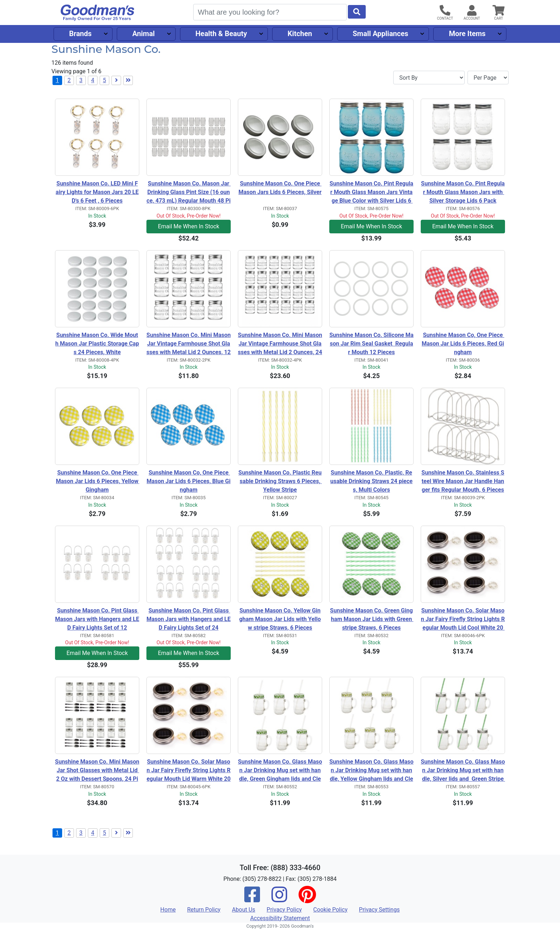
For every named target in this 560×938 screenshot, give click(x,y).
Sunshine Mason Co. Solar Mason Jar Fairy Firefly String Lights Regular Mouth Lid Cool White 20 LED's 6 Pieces (463, 620)
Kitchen (300, 34)
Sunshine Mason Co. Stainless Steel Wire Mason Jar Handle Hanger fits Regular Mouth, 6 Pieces (463, 481)
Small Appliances (381, 34)
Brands (80, 34)
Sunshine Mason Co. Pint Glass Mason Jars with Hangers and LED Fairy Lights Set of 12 (97, 619)
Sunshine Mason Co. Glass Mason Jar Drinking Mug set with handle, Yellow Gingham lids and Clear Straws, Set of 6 (371, 771)
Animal (143, 34)
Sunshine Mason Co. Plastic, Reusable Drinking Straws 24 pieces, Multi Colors (371, 481)
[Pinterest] (307, 899)
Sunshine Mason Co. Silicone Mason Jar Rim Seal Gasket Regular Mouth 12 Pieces (371, 344)
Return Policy (204, 910)
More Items (467, 34)
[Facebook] (252, 899)
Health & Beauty (221, 34)
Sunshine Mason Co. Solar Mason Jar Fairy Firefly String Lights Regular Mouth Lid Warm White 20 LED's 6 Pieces (189, 771)
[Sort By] (429, 78)
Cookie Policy (330, 910)
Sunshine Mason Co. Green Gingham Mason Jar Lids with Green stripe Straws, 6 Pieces (372, 619)
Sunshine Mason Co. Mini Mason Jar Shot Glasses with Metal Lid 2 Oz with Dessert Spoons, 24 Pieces (97, 771)
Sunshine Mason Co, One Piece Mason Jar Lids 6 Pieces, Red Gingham (463, 344)
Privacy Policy (284, 910)
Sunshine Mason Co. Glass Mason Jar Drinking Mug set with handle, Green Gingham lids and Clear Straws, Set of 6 (280, 771)
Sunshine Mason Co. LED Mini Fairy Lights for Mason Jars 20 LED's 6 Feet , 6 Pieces (97, 192)
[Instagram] (279, 899)
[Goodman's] (97, 13)
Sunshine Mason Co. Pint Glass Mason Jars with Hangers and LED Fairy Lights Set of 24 (189, 619)
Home (168, 910)
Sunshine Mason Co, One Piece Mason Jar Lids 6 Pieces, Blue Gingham (189, 481)
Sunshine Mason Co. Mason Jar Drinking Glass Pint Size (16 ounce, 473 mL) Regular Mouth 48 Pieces (189, 193)
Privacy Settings (379, 910)
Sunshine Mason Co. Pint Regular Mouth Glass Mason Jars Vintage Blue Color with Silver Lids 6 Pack (371, 193)
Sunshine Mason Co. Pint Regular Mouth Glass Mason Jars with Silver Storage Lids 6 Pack (463, 192)
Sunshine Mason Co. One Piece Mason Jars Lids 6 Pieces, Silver (280, 188)
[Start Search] (357, 12)
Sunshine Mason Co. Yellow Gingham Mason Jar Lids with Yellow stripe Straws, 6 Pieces (280, 619)
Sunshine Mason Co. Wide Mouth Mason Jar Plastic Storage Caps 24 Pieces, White (97, 344)
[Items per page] (488, 78)
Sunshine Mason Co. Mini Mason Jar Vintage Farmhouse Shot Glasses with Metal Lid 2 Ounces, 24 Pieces (280, 344)
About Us (243, 910)
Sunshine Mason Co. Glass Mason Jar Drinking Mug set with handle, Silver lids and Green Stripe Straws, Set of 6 (463, 771)
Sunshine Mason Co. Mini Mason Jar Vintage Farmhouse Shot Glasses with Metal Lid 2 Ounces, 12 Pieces (189, 344)
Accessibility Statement (280, 918)
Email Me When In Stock (189, 226)
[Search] (270, 12)
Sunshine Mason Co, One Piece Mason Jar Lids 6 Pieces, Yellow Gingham (98, 481)
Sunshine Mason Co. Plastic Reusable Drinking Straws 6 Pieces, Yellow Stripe (280, 481)
